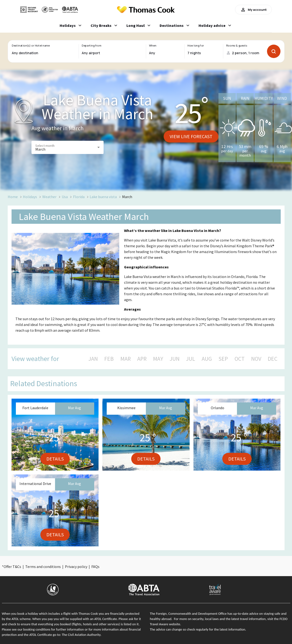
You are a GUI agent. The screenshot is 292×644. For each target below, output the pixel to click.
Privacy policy (76, 567)
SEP (223, 359)
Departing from (91, 46)
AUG (207, 359)
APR (142, 359)
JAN (93, 359)
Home (13, 197)
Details (55, 459)
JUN (175, 359)
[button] (68, 147)
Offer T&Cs (12, 567)
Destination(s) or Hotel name (31, 46)
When (153, 46)
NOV (256, 359)
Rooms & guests (236, 46)
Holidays (30, 197)
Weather (49, 197)
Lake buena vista (103, 197)
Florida (79, 197)
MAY (158, 359)
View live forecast (191, 136)
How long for (196, 46)
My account (253, 10)
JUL (191, 359)
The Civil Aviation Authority (81, 635)
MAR (126, 359)
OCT (240, 359)
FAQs (95, 567)
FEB (109, 359)
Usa (65, 197)
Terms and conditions (43, 567)
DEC (273, 359)
